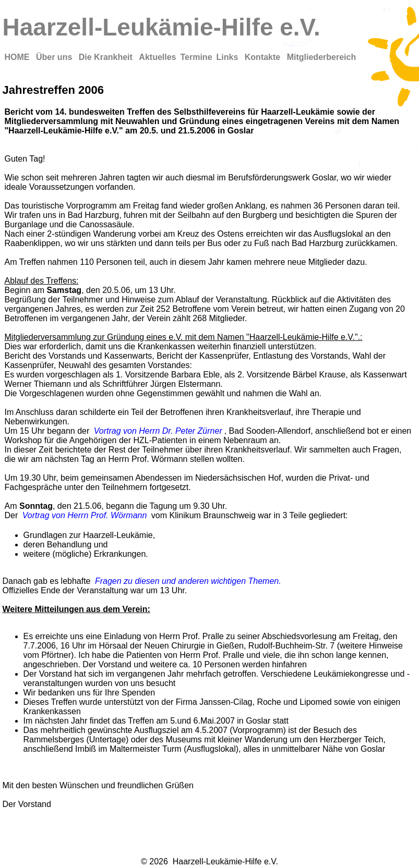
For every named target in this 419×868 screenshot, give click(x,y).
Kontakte (264, 57)
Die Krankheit (107, 57)
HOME (18, 57)
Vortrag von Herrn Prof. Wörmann (85, 515)
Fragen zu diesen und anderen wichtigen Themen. (188, 581)
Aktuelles (157, 57)
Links (229, 57)
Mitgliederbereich (321, 57)
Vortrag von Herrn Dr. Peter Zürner (158, 431)
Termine (196, 57)
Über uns (55, 57)
